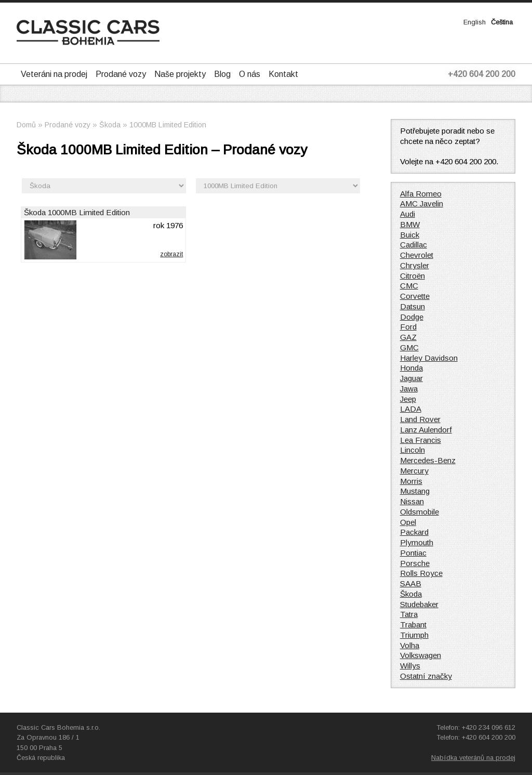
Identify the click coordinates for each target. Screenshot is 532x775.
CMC (409, 286)
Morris (411, 481)
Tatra (409, 614)
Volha (410, 645)
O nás (250, 74)
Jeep (408, 399)
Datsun (413, 306)
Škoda (110, 125)
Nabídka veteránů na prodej (473, 758)
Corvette (415, 296)
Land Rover (420, 419)
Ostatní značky (426, 676)
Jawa (409, 389)
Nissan (412, 501)
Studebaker (419, 604)
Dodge (412, 317)
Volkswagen (421, 655)
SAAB (411, 583)
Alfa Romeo (421, 194)
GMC (409, 347)
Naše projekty (180, 74)
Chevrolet (417, 255)
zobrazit (171, 254)
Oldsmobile (420, 512)
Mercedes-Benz (428, 460)
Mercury (414, 471)
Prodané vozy (121, 74)
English (475, 22)
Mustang (415, 491)
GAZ (408, 337)
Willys (410, 666)
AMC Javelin (422, 203)
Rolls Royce (421, 573)
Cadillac (414, 245)
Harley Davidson (429, 358)
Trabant (413, 625)
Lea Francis (421, 440)
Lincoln (413, 450)
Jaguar (411, 378)
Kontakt (283, 74)
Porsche (415, 563)
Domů (26, 125)
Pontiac (413, 553)
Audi (408, 214)
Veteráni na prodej (54, 74)
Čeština (502, 22)
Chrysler (415, 265)
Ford (408, 327)
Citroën (413, 276)
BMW (410, 224)
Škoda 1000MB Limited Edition (77, 212)
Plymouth (417, 542)
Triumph (414, 635)
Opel (408, 522)
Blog (222, 74)
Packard (414, 532)
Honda (411, 368)
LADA (411, 409)
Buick (410, 235)
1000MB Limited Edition (168, 125)
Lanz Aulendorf (426, 430)
